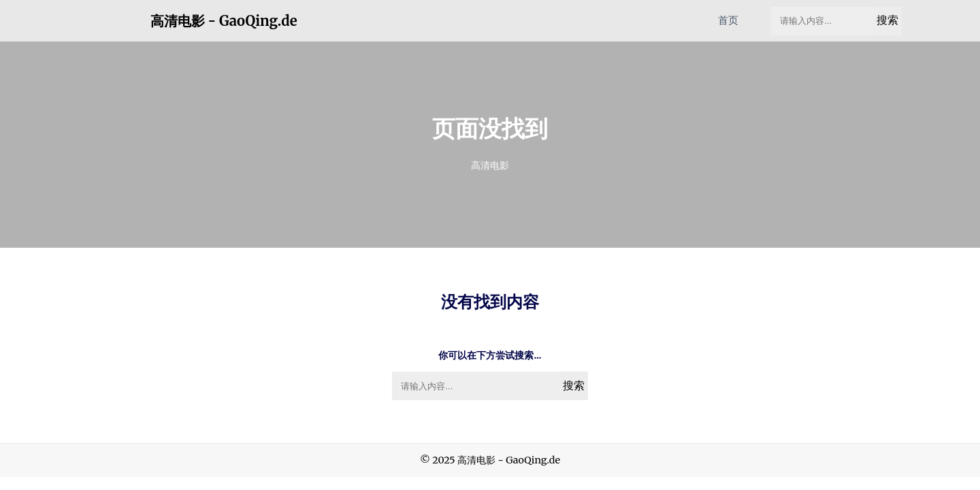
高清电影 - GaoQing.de (224, 21)
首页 (728, 20)
